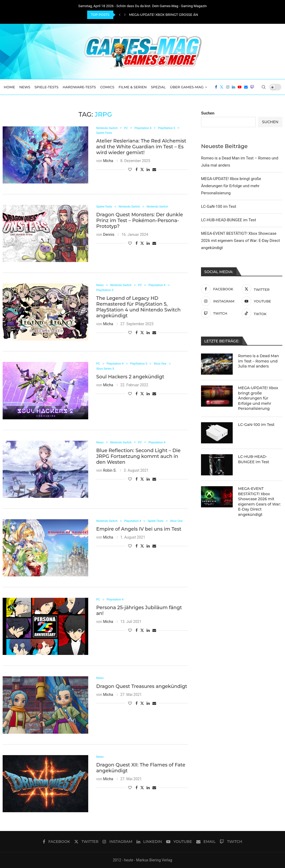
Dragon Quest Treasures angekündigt (142, 687)
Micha (108, 162)
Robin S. (110, 471)
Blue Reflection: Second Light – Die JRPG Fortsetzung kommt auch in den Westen (138, 457)
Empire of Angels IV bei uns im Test (139, 535)
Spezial (158, 87)
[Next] (125, 15)
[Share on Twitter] (142, 171)
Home (9, 87)
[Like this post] (130, 171)
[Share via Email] (154, 171)
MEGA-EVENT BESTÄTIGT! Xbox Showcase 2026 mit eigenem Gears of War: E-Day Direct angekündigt (240, 241)
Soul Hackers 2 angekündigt (130, 378)
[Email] (246, 87)
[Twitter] (222, 87)
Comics (107, 87)
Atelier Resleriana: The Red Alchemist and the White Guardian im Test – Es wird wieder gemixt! (141, 148)
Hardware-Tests (79, 87)
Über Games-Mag (187, 87)
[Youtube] (240, 87)
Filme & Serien (133, 87)
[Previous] (120, 15)
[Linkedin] (233, 87)
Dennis (109, 235)
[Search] (264, 87)
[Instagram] (228, 87)
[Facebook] (216, 87)
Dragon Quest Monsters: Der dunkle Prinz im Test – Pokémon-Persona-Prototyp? (139, 221)
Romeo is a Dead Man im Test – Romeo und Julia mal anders (258, 361)
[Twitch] (252, 87)
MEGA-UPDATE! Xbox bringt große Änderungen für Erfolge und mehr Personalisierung (231, 186)
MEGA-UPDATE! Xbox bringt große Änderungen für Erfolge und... (191, 15)
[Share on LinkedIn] (148, 171)
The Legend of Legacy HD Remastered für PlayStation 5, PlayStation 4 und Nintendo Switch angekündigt (138, 308)
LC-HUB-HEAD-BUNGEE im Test (228, 220)
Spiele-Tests (47, 87)
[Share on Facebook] (137, 171)
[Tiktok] (261, 313)
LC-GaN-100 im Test (219, 206)
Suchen (208, 113)
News (25, 87)
